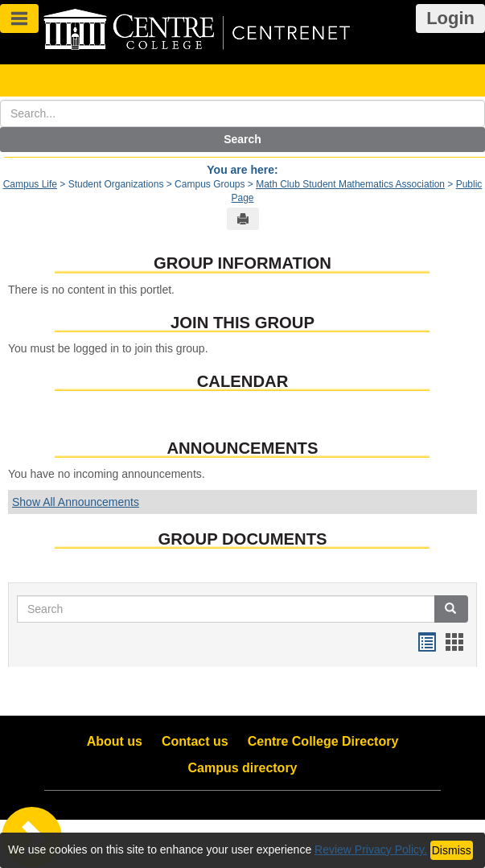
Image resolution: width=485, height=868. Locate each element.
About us (115, 741)
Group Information (242, 263)
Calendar (243, 381)
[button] (451, 609)
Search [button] (242, 139)
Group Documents (242, 539)
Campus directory (242, 768)
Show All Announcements (76, 502)
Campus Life (30, 184)
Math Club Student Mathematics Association (350, 184)
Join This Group (242, 323)
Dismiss (452, 850)
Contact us (195, 741)
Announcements (242, 448)
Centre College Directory (323, 741)
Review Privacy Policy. (371, 849)
